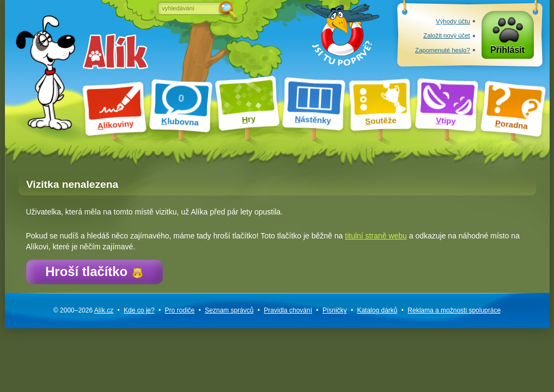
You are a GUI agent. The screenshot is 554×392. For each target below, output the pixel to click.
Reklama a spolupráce (454, 310)
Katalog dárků (377, 310)
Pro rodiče (180, 310)
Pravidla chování (288, 310)
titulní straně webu (376, 236)
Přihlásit (507, 50)
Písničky (335, 310)
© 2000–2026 (83, 310)
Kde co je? (139, 310)
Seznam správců (229, 310)
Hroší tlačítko (94, 271)
